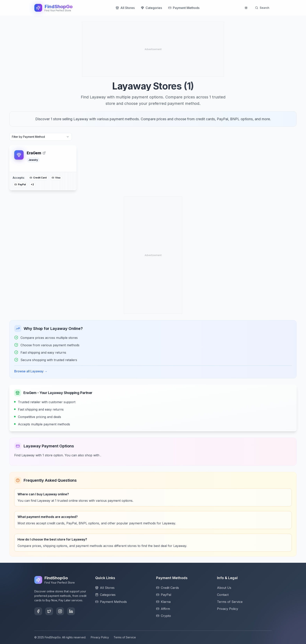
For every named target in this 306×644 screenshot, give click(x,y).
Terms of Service (125, 637)
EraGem (36, 153)
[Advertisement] (113, 49)
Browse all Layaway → (31, 371)
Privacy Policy (100, 637)
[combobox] (41, 137)
